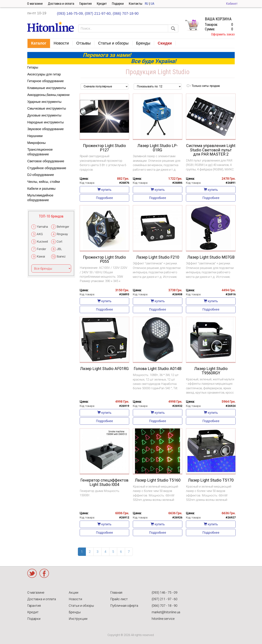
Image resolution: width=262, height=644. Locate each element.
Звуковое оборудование (45, 129)
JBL (59, 249)
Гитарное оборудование (45, 81)
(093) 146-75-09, (70, 13)
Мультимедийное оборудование (40, 198)
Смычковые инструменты (47, 108)
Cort (59, 241)
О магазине (35, 4)
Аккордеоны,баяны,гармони (48, 95)
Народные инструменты (45, 122)
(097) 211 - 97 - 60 (165, 599)
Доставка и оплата (61, 4)
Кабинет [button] (232, 4)
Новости (75, 599)
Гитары (33, 67)
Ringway (62, 234)
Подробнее (104, 198)
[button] (39, 43)
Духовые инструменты (44, 115)
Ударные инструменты (44, 102)
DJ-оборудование (41, 175)
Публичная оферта (124, 606)
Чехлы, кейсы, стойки (44, 182)
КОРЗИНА (192, 25)
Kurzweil (42, 241)
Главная (116, 592)
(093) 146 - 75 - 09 (165, 592)
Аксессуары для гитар (44, 74)
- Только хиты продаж (203, 86)
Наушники (35, 136)
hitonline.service (163, 619)
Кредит (102, 4)
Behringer (63, 227)
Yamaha (42, 227)
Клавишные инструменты (47, 88)
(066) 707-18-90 (126, 13)
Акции (74, 592)
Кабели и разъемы (41, 189)
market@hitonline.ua (166, 612)
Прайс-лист (119, 599)
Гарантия (86, 4)
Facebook (44, 573)
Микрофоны (36, 143)
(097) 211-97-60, (98, 13)
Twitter (32, 573)
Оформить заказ (223, 34)
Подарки (118, 4)
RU (147, 4)
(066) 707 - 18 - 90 (165, 606)
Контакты (136, 4)
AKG (40, 234)
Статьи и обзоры (81, 606)
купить (104, 190)
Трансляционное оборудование (40, 152)
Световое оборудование (46, 161)
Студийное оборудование (47, 168)
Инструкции (78, 619)
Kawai (41, 256)
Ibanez (61, 256)
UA (152, 4)
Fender (41, 249)
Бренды (75, 612)
